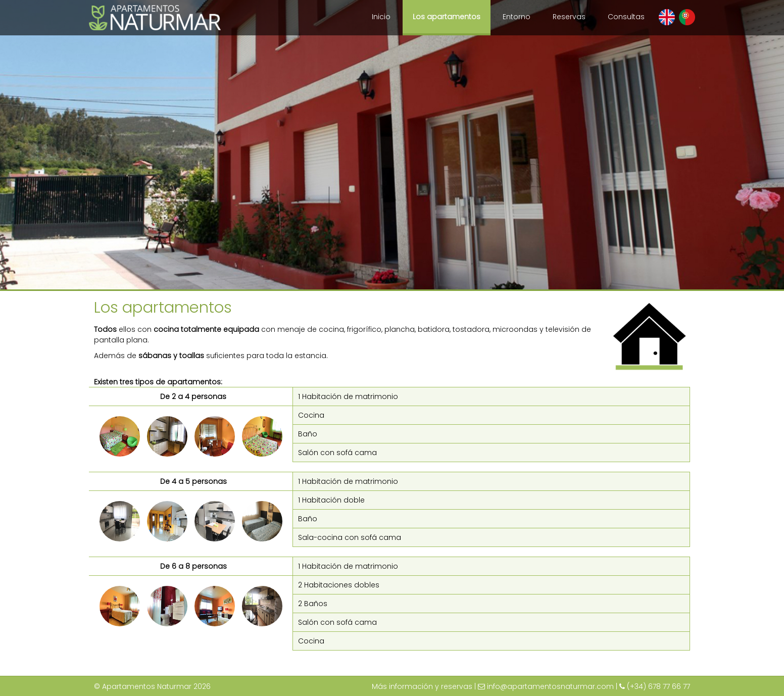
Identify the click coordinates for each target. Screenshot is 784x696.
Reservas (569, 17)
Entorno (517, 17)
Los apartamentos (447, 17)
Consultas (626, 17)
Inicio (381, 17)
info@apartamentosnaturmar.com (550, 686)
